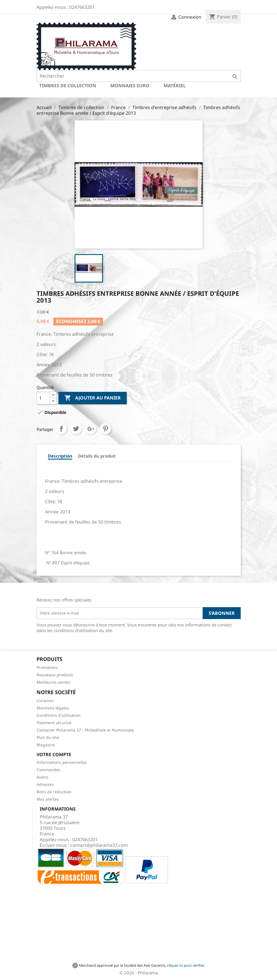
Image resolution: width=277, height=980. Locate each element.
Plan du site (48, 737)
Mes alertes (48, 799)
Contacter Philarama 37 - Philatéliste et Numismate (85, 730)
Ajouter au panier (93, 398)
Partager (61, 429)
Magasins (46, 745)
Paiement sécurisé (54, 723)
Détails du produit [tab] (97, 456)
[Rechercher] (139, 76)
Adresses (45, 784)
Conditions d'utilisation (59, 715)
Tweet (76, 429)
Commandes (48, 770)
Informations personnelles (62, 762)
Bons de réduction (54, 792)
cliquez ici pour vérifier (185, 965)
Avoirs (42, 777)
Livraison (45, 701)
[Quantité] (43, 398)
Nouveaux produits (55, 675)
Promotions (47, 667)
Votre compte (54, 754)
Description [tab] (60, 456)
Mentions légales (53, 708)
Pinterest (105, 429)
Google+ (91, 429)
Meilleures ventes (53, 682)
